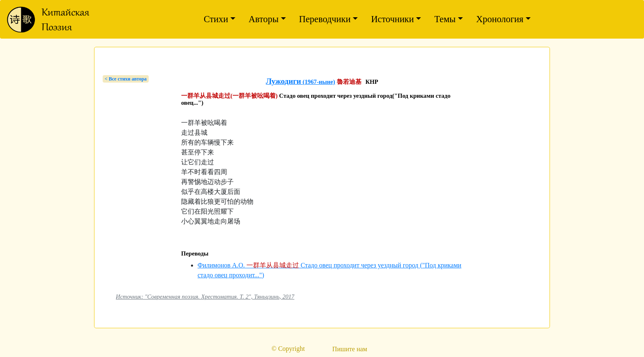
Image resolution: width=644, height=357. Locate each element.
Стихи (216, 19)
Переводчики (325, 19)
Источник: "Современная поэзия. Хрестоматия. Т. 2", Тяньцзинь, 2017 (205, 297)
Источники (392, 19)
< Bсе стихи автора (126, 79)
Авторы (263, 19)
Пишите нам (350, 349)
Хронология (500, 19)
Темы (445, 19)
